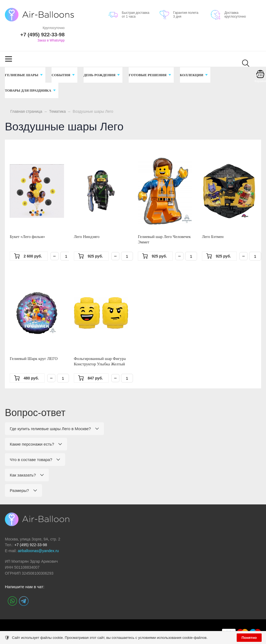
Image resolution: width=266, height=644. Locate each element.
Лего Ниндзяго (87, 237)
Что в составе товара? (31, 460)
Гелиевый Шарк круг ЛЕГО (34, 359)
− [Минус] (54, 256)
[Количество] (66, 256)
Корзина (260, 81)
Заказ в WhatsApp (51, 40)
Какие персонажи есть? (32, 444)
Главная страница (26, 111)
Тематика (57, 111)
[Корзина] (260, 78)
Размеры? (19, 490)
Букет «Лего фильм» (27, 237)
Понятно (249, 638)
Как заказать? (23, 475)
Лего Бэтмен (213, 237)
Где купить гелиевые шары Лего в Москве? (50, 429)
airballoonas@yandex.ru (38, 551)
